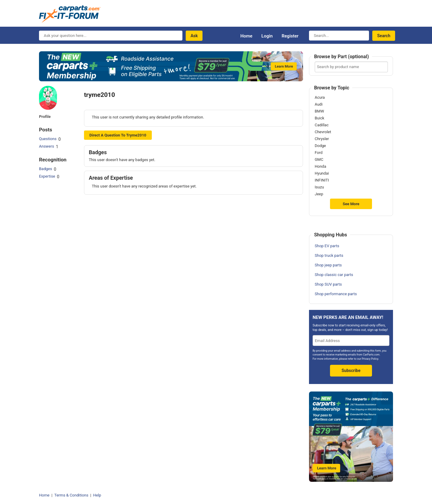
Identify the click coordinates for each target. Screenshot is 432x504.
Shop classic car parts (334, 275)
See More (351, 204)
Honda (320, 166)
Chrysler (322, 139)
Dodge (320, 146)
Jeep (319, 194)
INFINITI (322, 180)
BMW (319, 111)
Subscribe (351, 370)
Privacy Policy (370, 359)
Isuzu (319, 187)
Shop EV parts (327, 246)
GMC (319, 160)
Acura (320, 97)
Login (267, 36)
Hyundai (322, 173)
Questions (48, 139)
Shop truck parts (329, 255)
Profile (45, 117)
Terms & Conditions (71, 495)
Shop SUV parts (328, 284)
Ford (319, 153)
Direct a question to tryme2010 (118, 135)
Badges (45, 169)
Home (246, 36)
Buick (319, 118)
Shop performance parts (336, 294)
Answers (46, 146)
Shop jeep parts (328, 265)
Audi (319, 104)
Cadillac (322, 125)
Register (290, 36)
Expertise (47, 176)
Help (97, 495)
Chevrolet (323, 132)
